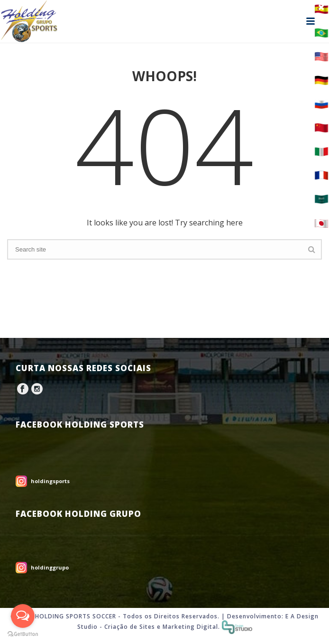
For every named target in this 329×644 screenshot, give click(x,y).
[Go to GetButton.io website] (23, 634)
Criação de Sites (130, 627)
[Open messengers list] (23, 616)
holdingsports (50, 481)
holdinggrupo (50, 567)
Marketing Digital (190, 627)
